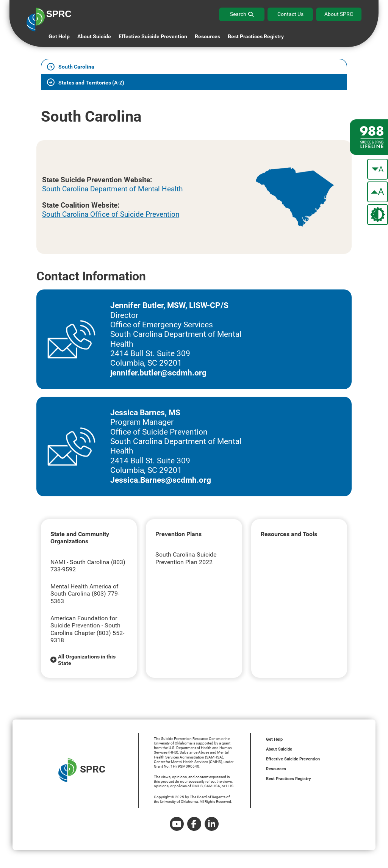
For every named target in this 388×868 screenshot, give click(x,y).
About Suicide (94, 36)
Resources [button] (207, 36)
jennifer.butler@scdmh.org (158, 373)
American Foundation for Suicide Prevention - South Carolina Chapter (85, 626)
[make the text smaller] (378, 169)
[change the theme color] (378, 215)
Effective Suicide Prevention (293, 759)
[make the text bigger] (378, 192)
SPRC (82, 770)
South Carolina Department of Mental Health (112, 189)
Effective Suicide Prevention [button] (153, 36)
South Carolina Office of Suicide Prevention (111, 214)
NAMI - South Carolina (81, 562)
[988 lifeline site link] (369, 137)
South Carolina (76, 67)
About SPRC (339, 14)
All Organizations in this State (87, 660)
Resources (276, 769)
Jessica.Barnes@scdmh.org (161, 480)
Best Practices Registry (256, 36)
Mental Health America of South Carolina (84, 590)
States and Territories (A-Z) (91, 83)
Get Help (59, 36)
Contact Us (290, 14)
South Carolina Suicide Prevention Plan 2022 (186, 558)
